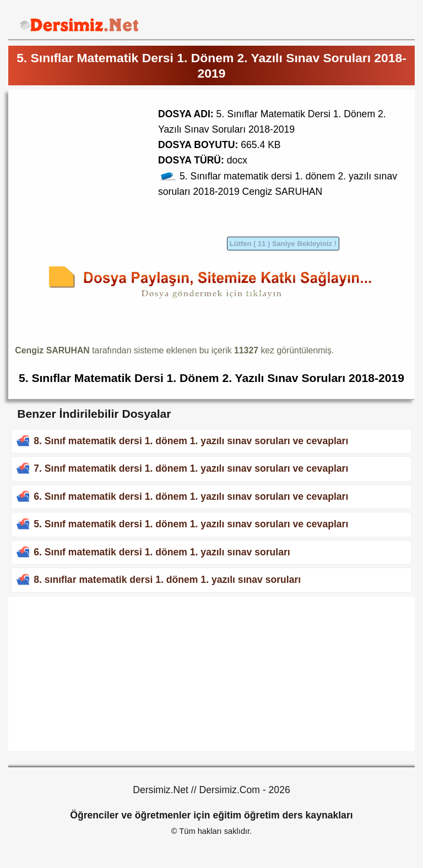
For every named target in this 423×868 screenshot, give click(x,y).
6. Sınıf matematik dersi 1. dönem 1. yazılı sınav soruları (162, 552)
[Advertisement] (107, 173)
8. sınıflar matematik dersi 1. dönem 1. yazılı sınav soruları (167, 580)
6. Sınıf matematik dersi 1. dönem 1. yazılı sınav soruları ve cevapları (191, 496)
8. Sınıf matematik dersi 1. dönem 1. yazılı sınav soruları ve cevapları (191, 441)
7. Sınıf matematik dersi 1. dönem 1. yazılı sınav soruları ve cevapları (191, 468)
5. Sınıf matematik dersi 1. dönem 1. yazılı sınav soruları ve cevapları (191, 524)
